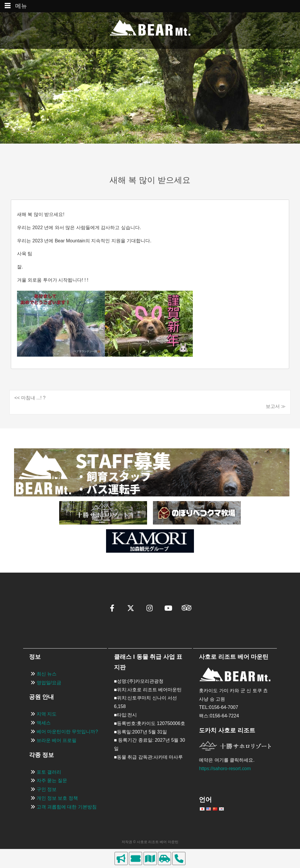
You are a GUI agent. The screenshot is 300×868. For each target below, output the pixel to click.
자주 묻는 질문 (52, 781)
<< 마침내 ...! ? (30, 398)
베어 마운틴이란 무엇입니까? (67, 732)
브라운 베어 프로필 (57, 740)
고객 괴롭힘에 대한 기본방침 (67, 807)
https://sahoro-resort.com (225, 769)
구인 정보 (47, 789)
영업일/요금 (49, 683)
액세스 (44, 723)
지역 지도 (47, 714)
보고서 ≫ (276, 406)
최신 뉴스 (47, 674)
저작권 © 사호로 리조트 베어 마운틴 (150, 842)
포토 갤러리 (49, 772)
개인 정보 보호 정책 (57, 798)
